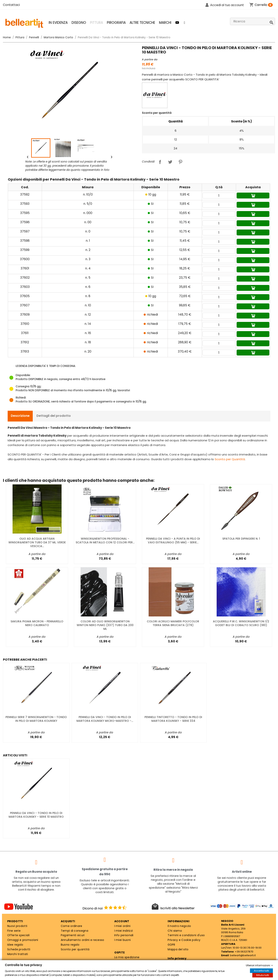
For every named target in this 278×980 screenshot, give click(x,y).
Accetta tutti (261, 971)
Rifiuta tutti (263, 975)
